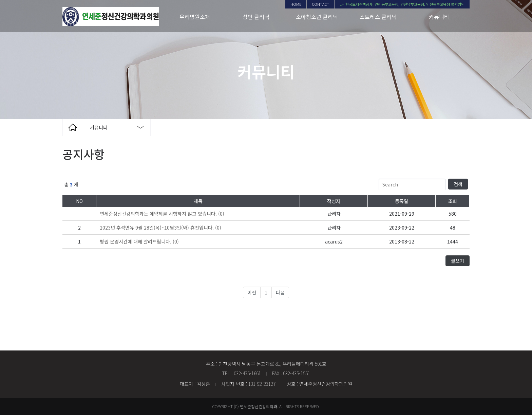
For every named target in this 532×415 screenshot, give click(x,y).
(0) (162, 214)
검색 (458, 184)
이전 (252, 292)
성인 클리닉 (256, 17)
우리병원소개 (195, 17)
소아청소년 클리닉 (317, 17)
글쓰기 (458, 261)
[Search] (412, 184)
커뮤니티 (439, 17)
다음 (280, 292)
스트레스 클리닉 (378, 17)
